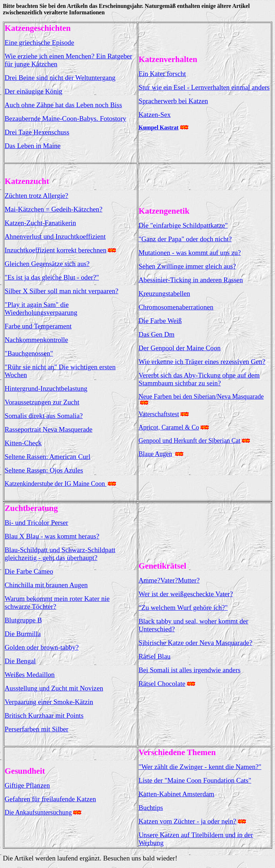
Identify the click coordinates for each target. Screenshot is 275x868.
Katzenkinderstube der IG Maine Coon (56, 484)
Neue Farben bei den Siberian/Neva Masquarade (201, 397)
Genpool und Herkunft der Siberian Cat (189, 441)
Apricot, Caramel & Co (169, 427)
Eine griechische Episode (39, 42)
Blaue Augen (155, 454)
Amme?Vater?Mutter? (169, 580)
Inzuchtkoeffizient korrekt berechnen (56, 250)
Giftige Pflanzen (27, 785)
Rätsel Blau (155, 656)
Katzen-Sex (155, 115)
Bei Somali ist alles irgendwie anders (190, 670)
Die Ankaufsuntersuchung (38, 812)
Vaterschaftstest (159, 414)
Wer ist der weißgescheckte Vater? (186, 594)
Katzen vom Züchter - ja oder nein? (187, 821)
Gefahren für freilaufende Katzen (50, 799)
